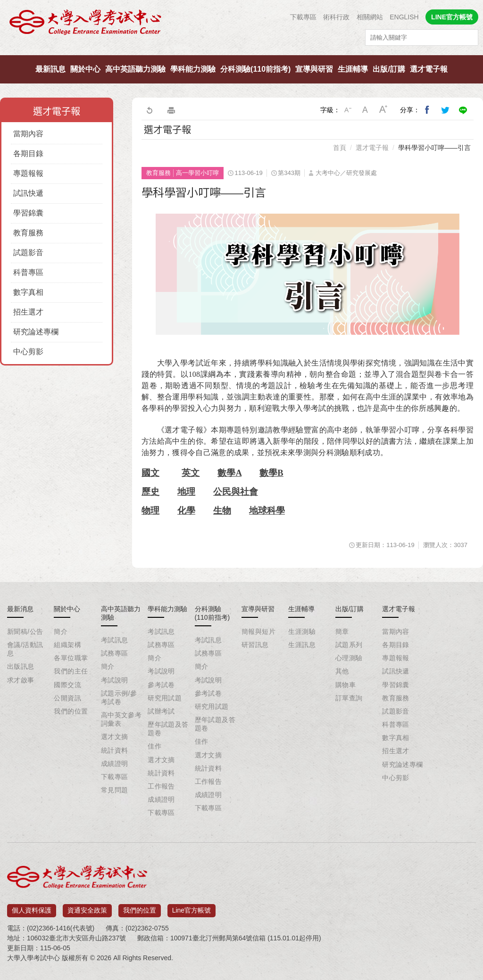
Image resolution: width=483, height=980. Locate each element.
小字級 (348, 110)
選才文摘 (115, 737)
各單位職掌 (71, 658)
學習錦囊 (28, 213)
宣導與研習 (314, 69)
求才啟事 (21, 680)
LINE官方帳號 (452, 17)
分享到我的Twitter (445, 110)
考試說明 (115, 680)
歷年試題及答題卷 (168, 729)
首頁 (340, 148)
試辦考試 (161, 711)
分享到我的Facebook (427, 110)
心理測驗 (349, 658)
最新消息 (20, 609)
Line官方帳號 (192, 907)
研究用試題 (165, 698)
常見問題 (115, 790)
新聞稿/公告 (25, 631)
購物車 (346, 685)
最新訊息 (50, 69)
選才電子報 (429, 69)
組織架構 (67, 645)
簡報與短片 (258, 631)
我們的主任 (71, 671)
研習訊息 (255, 645)
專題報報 (28, 173)
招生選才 (28, 312)
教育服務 (28, 233)
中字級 (366, 110)
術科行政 (336, 17)
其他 (342, 671)
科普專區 (28, 272)
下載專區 (303, 17)
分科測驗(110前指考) (255, 69)
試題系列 (349, 645)
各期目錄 (28, 154)
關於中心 (85, 69)
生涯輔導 (353, 69)
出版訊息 (21, 666)
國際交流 (67, 685)
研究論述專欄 (36, 332)
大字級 (383, 110)
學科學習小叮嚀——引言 (434, 148)
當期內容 (28, 134)
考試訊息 (115, 640)
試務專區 (115, 653)
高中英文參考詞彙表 (121, 719)
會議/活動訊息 (25, 649)
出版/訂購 (389, 69)
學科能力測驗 (193, 69)
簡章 (342, 631)
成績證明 (115, 764)
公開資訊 (67, 698)
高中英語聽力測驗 (135, 69)
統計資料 (115, 750)
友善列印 (171, 110)
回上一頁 (149, 110)
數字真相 (28, 292)
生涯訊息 (302, 645)
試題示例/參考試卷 (119, 698)
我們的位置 (71, 711)
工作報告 (161, 786)
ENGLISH (404, 17)
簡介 (61, 631)
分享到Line (463, 110)
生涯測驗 (302, 631)
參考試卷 (161, 685)
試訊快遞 (28, 193)
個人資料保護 (32, 907)
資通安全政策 (87, 907)
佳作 (154, 746)
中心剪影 (28, 352)
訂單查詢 (349, 698)
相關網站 (370, 17)
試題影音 (28, 253)
